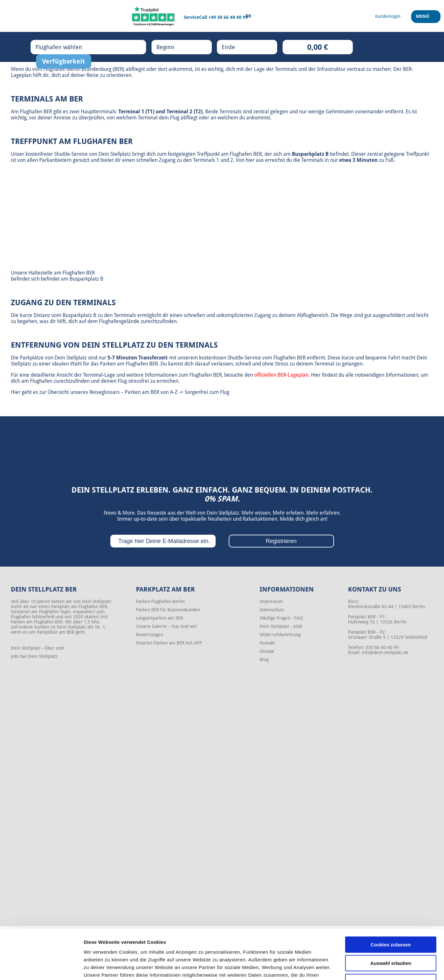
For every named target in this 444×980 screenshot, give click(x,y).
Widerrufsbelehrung (280, 635)
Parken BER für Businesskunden (168, 610)
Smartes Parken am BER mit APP (169, 643)
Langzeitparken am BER (159, 618)
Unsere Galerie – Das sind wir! (167, 626)
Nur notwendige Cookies (391, 939)
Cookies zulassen (391, 902)
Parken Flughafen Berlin (160, 601)
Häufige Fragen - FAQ (281, 618)
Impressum (271, 601)
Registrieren (281, 541)
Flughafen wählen (65, 47)
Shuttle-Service (71, 154)
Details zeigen (339, 967)
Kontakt (267, 643)
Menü (423, 19)
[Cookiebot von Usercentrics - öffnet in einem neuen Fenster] (41, 968)
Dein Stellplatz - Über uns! (37, 648)
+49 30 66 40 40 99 (228, 17)
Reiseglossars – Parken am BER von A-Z (133, 392)
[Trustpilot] (154, 16)
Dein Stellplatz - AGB (281, 626)
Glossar (267, 651)
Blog (264, 660)
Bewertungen (149, 635)
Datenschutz (272, 610)
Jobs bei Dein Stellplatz (34, 656)
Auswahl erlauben (391, 921)
